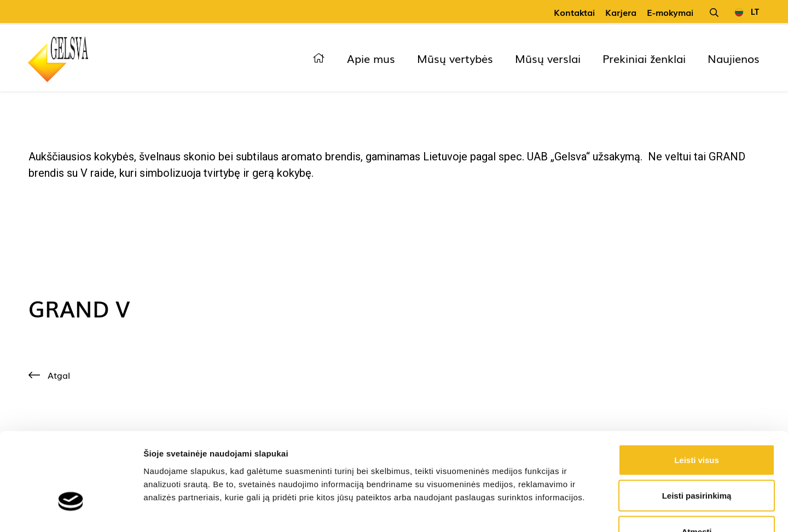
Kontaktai (574, 12)
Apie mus (371, 58)
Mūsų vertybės (455, 58)
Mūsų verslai (548, 58)
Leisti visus (697, 388)
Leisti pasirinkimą (697, 424)
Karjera (621, 12)
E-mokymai (670, 12)
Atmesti (696, 460)
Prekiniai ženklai (644, 58)
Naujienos (734, 58)
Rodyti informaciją (561, 510)
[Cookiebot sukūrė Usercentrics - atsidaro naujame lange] (71, 511)
